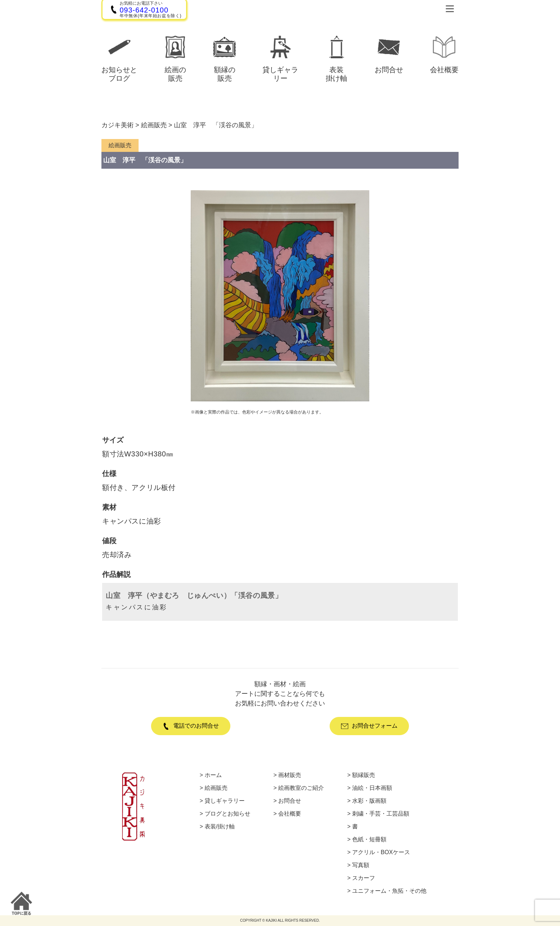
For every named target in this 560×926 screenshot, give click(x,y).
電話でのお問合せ (191, 726)
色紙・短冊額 (369, 840)
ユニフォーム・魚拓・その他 (389, 891)
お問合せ (290, 801)
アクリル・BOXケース (381, 852)
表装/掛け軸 (220, 827)
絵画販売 (216, 788)
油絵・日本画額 (372, 788)
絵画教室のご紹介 (301, 788)
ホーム (213, 775)
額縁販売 (364, 775)
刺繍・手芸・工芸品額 (381, 814)
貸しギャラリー (225, 801)
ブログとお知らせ (227, 814)
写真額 (361, 865)
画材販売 (290, 775)
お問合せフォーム (369, 726)
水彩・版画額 (369, 801)
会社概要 (290, 814)
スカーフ (364, 878)
